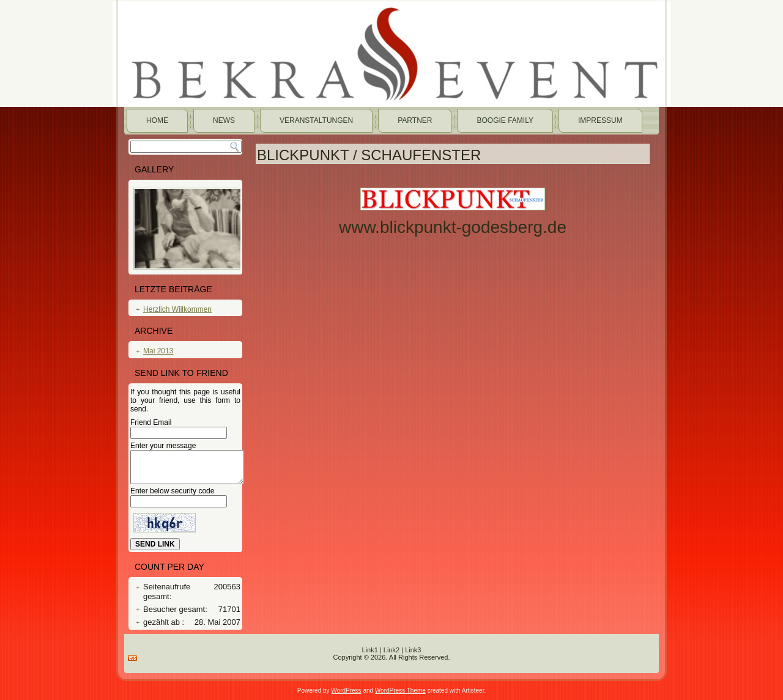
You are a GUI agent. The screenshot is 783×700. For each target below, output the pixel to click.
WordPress (346, 691)
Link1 (370, 650)
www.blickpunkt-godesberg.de (453, 227)
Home (157, 120)
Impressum (600, 120)
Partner (415, 120)
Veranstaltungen (316, 120)
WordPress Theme (400, 691)
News (224, 120)
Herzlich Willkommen (177, 309)
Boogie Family (505, 120)
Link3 (413, 650)
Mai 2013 (158, 351)
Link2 (391, 650)
